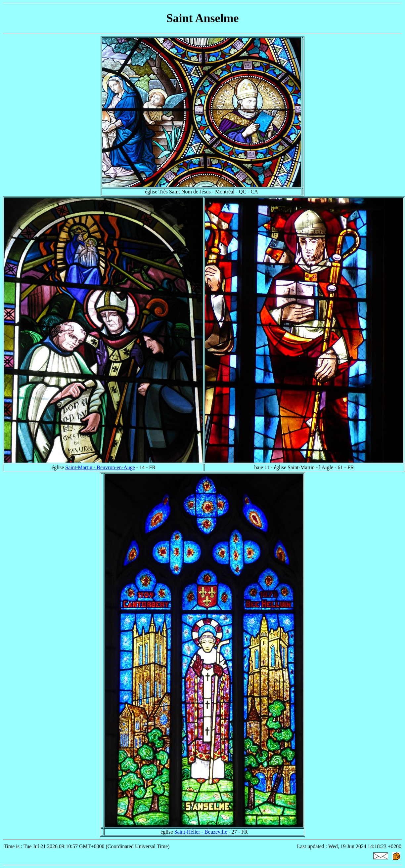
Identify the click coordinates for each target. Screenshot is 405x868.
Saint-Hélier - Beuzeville (202, 832)
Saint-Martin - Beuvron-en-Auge (100, 467)
